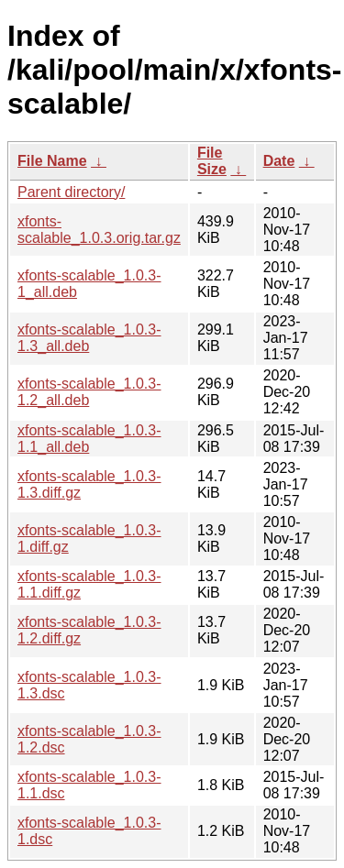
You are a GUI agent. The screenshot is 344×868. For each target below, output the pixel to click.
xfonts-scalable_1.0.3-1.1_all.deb (89, 439)
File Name (52, 161)
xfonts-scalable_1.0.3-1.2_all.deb (89, 392)
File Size (212, 161)
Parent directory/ (71, 192)
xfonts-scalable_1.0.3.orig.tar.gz (99, 230)
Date (279, 161)
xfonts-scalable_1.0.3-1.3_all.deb (89, 338)
